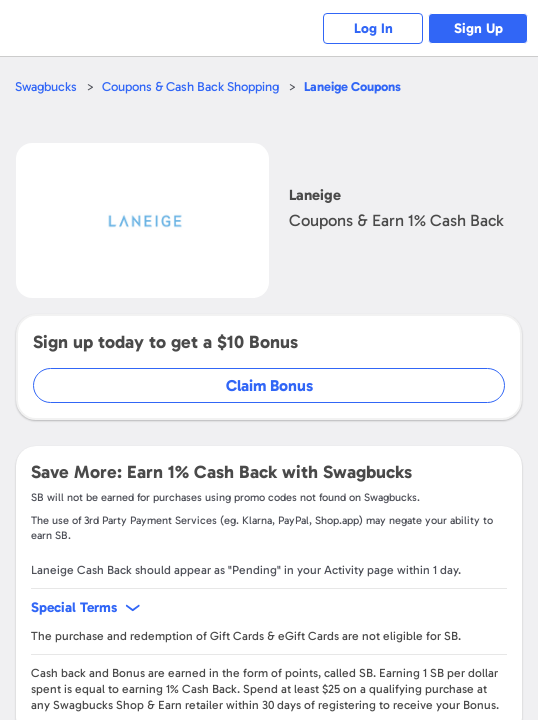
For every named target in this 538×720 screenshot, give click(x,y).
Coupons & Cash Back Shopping (190, 86)
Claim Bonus (269, 385)
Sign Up (478, 28)
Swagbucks (46, 86)
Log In (373, 28)
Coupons (352, 86)
